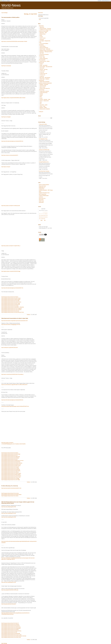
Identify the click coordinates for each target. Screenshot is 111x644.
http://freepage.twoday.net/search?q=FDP (9, 632)
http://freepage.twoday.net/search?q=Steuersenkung (11, 631)
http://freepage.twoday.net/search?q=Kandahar (10, 458)
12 (40, 215)
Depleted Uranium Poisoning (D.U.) (46, 50)
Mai (45, 220)
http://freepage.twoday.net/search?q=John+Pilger (11, 480)
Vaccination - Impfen (44, 105)
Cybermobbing (42, 46)
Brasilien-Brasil (43, 34)
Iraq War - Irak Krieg (44, 69)
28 (42, 219)
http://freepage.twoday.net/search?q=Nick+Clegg (11, 303)
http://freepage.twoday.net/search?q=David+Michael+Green (13, 312)
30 (45, 219)
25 (47, 217)
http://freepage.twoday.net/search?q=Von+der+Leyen (11, 635)
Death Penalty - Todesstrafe (45, 49)
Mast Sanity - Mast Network (45, 78)
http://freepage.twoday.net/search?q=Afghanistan (11, 457)
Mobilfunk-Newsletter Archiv (44, 193)
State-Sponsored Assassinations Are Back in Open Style (15, 318)
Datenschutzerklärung (44, 48)
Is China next (42, 71)
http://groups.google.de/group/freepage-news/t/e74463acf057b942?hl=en (15, 406)
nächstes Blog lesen (105, 1)
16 (45, 215)
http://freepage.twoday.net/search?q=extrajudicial (11, 469)
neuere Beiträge (4, 13)
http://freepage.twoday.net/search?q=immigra (10, 306)
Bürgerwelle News (42, 186)
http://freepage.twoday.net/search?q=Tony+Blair (10, 301)
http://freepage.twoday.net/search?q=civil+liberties (11, 462)
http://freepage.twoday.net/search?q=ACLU (10, 455)
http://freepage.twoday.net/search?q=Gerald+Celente (11, 495)
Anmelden (100, 1)
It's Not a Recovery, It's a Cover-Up (10, 486)
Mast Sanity (41, 200)
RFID (41, 97)
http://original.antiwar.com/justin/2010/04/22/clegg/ (11, 271)
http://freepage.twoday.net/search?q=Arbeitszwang (11, 627)
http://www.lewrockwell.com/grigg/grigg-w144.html (11, 325)
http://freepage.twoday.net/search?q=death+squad (11, 466)
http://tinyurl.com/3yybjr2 (6, 117)
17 (46, 215)
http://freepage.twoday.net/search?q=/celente (10, 496)
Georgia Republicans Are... (44, 162)
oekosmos (41, 197)
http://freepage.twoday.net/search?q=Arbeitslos (10, 624)
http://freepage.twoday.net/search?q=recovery (10, 493)
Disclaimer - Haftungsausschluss (46, 52)
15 (43, 215)
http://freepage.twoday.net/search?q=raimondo (10, 311)
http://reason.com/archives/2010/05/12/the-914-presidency (12, 374)
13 (41, 215)
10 (46, 214)
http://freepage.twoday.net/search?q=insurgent (10, 467)
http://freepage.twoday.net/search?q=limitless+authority (12, 463)
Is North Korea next (43, 74)
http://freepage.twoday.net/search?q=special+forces (11, 464)
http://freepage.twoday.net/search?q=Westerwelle (11, 633)
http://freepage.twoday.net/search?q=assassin (10, 472)
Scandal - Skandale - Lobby (45, 99)
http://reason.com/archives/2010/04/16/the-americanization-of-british (14, 41)
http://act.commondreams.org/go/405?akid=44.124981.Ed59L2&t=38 (14, 385)
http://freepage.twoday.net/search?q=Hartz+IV (10, 623)
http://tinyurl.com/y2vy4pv (6, 66)
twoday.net (4, 1)
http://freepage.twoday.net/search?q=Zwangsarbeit (11, 628)
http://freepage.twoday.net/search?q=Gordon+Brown (11, 302)
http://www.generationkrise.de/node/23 (9, 604)
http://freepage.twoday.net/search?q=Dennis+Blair (11, 454)
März (42, 220)
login (40, 20)
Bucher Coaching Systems (44, 185)
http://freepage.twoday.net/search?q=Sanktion (10, 630)
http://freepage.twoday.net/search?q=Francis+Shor (11, 477)
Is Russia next (42, 75)
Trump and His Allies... (43, 124)
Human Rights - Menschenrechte (46, 67)
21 (42, 217)
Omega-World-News (44, 93)
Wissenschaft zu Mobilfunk (45, 109)
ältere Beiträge (4, 643)
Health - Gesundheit (44, 65)
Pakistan (41, 94)
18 (47, 215)
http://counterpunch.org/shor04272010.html (10, 348)
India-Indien (42, 68)
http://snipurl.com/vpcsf (6, 167)
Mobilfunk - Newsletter (44, 84)
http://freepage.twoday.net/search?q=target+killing (11, 471)
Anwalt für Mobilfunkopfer (44, 196)
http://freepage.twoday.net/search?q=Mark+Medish (11, 475)
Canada (41, 37)
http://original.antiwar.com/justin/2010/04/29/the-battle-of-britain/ (13, 98)
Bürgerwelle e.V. (42, 187)
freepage (8, 1)
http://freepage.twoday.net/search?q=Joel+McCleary (11, 476)
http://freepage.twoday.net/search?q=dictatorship (11, 305)
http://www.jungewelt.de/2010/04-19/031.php (10, 590)
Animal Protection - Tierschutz (45, 29)
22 (43, 217)
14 (42, 215)
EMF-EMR (42, 53)
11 (47, 214)
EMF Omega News (43, 194)
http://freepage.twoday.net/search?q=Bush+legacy (11, 299)
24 (46, 217)
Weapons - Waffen (43, 108)
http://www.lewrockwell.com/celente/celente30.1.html (11, 488)
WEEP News (41, 201)
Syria (41, 102)
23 (45, 217)
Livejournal (42, 76)
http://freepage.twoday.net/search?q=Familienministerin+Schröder (14, 636)
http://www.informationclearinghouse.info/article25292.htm (12, 141)
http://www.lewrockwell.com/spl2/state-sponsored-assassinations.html (14, 321)
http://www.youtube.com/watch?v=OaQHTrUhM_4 (11, 246)
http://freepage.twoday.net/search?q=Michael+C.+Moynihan (13, 307)
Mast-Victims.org (42, 198)
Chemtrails (42, 39)
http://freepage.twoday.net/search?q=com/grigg (10, 478)
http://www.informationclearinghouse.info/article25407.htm (12, 288)
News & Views (42, 87)
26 (40, 219)
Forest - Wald (42, 57)
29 (43, 219)
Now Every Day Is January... (44, 171)
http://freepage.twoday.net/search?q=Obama (10, 297)
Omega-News (42, 189)
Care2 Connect (43, 38)
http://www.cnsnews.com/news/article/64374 (10, 155)
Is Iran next (42, 72)
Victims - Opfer (43, 106)
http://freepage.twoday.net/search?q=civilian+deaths (11, 473)
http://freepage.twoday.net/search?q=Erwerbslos (11, 626)
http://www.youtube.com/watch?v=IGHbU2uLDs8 (11, 206)
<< (110, 1)
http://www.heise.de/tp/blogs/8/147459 (9, 507)
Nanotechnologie (43, 86)
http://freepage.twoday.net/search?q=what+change (11, 298)
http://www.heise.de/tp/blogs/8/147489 (9, 517)
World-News (11, 5)
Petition (41, 95)
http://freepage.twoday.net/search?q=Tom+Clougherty (12, 308)
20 (41, 217)
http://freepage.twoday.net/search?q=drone (9, 459)
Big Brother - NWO (43, 33)
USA (41, 103)
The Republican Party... (43, 139)
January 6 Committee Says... (44, 150)
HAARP (41, 64)
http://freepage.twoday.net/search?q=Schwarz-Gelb (11, 637)
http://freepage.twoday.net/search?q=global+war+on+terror (12, 461)
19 (40, 217)
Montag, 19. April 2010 (30, 14)
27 (41, 219)
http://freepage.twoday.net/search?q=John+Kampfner (11, 310)
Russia (41, 98)
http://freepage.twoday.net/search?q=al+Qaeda (10, 468)
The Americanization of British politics (10, 17)
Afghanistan (42, 27)
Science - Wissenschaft (44, 101)
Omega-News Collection (44, 91)
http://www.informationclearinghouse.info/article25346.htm (12, 400)
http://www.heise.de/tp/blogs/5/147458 (9, 513)
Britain (41, 35)
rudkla (29, 315)
